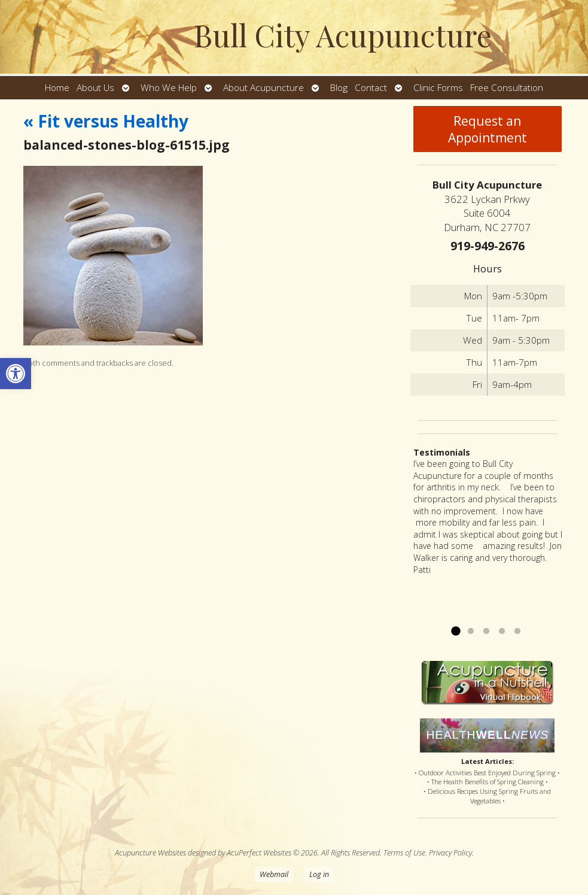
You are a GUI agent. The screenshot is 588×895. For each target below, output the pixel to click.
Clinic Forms (438, 88)
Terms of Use (404, 853)
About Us (95, 88)
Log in (319, 874)
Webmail (274, 874)
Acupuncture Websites (150, 853)
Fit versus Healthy (106, 121)
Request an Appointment (488, 129)
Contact (371, 88)
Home (57, 88)
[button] (16, 374)
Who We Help (169, 88)
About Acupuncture (263, 88)
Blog (339, 88)
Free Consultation (507, 88)
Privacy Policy (450, 853)
